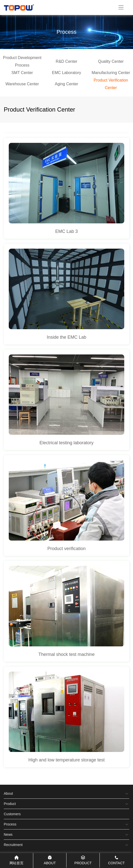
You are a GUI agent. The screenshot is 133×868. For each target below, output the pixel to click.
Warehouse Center (22, 84)
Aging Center (66, 84)
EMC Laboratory (67, 73)
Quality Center (111, 61)
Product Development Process (22, 61)
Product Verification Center (111, 84)
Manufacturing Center (111, 73)
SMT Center (22, 73)
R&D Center (66, 61)
